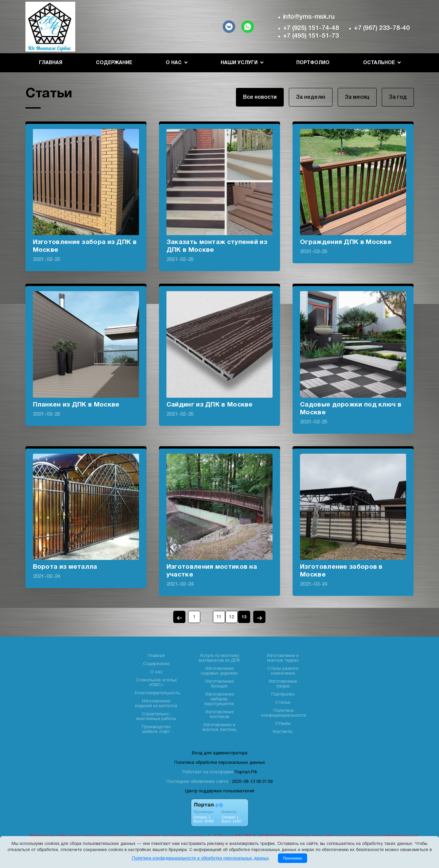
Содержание (114, 63)
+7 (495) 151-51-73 (311, 36)
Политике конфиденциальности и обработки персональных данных (200, 858)
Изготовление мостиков (219, 715)
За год (398, 97)
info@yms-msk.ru (309, 17)
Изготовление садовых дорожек (219, 671)
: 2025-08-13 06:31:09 (251, 782)
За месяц (357, 97)
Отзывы (283, 724)
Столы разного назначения (283, 671)
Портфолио (313, 63)
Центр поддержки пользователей (220, 791)
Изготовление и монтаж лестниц (219, 728)
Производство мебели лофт (156, 730)
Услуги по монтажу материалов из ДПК (219, 658)
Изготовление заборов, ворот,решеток (219, 699)
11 (219, 617)
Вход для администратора (220, 753)
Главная (51, 63)
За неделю (311, 97)
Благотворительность (157, 693)
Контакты (283, 732)
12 (232, 617)
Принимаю (293, 858)
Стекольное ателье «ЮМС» (156, 683)
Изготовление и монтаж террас (283, 658)
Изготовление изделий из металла (156, 704)
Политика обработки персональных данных (220, 763)
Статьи (283, 703)
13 (244, 617)
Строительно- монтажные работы (156, 717)
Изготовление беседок (219, 684)
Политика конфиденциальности (284, 713)
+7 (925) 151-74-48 (311, 28)
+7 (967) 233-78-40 (382, 28)
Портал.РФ (246, 772)
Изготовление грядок (283, 684)
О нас (156, 672)
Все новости (260, 97)
